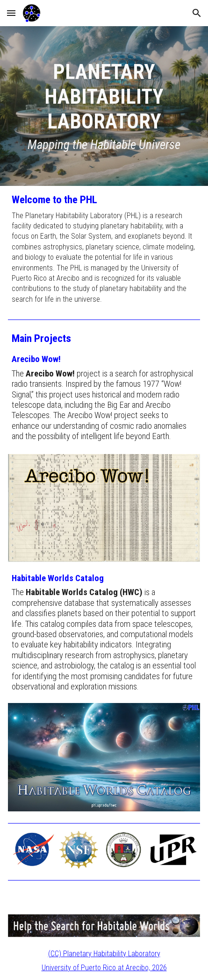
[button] (11, 13)
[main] (104, 106)
